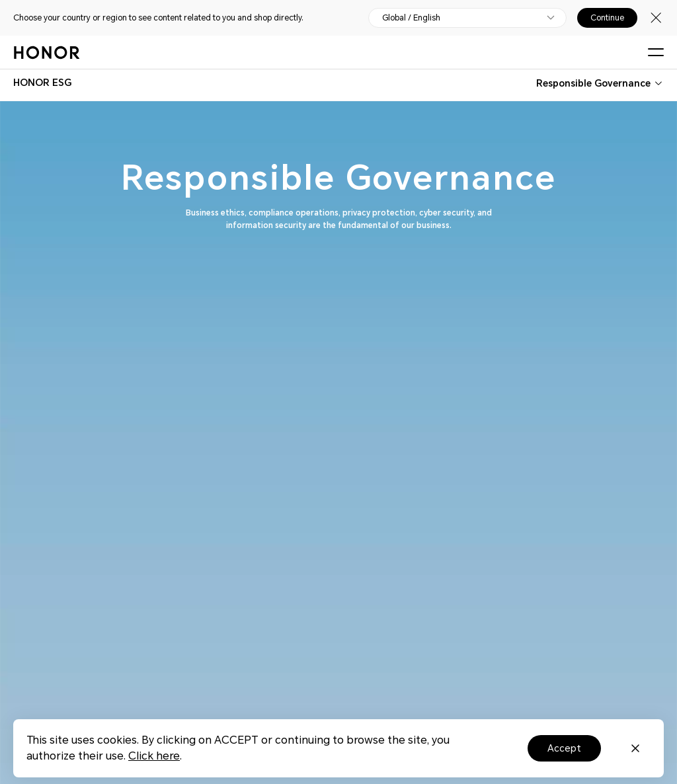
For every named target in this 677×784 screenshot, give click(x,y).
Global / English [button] (411, 18)
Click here (154, 756)
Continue (607, 18)
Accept (564, 748)
